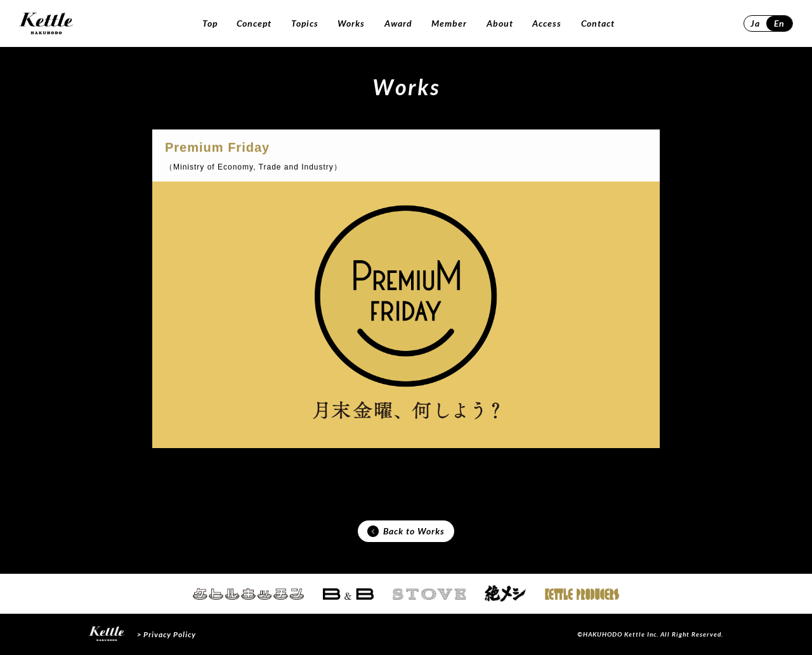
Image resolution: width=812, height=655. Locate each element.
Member (449, 23)
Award (398, 23)
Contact (598, 23)
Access (547, 23)
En (779, 23)
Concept (254, 23)
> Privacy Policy (167, 634)
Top (210, 23)
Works (351, 23)
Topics (305, 23)
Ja (755, 23)
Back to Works (406, 531)
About (500, 23)
